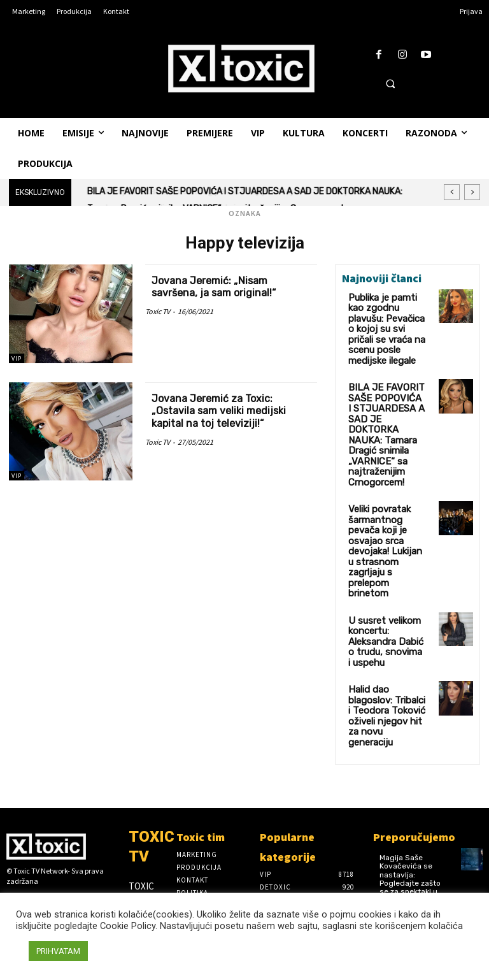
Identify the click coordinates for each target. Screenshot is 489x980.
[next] (472, 192)
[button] (390, 83)
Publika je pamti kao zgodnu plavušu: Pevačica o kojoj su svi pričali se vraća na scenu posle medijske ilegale (384, 317)
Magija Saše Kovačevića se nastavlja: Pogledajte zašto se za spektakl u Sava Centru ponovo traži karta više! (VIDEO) (413, 750)
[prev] (452, 192)
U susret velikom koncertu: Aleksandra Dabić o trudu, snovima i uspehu (387, 535)
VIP (17, 358)
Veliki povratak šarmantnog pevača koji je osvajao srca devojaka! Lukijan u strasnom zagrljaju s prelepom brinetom (386, 476)
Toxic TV (158, 311)
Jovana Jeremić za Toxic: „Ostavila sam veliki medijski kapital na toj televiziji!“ (225, 411)
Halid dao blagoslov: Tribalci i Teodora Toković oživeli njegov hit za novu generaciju (385, 589)
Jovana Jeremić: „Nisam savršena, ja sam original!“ (219, 287)
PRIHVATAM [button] (58, 951)
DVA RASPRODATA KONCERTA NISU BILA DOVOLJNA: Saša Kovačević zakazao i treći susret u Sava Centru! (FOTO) (412, 832)
